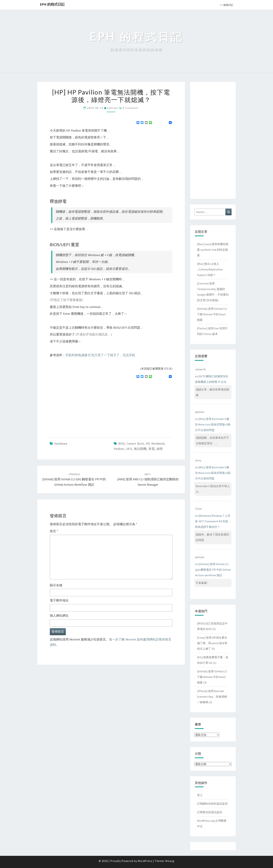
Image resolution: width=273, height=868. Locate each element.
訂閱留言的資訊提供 (210, 812)
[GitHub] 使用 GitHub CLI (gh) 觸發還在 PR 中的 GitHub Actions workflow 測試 (74, 480)
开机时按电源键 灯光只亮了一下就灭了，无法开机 (100, 355)
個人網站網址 (59, 615)
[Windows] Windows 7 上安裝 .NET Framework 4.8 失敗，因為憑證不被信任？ (213, 521)
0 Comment (130, 108)
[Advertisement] (79, 406)
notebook (158, 443)
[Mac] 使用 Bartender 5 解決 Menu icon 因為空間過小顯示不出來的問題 (213, 424)
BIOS (121, 443)
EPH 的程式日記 (52, 4)
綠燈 (160, 449)
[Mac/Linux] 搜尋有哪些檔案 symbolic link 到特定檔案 (213, 250)
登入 (200, 795)
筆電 (151, 449)
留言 (54, 531)
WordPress (145, 861)
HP (148, 443)
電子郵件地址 (59, 600)
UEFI (129, 449)
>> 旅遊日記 (227, 5)
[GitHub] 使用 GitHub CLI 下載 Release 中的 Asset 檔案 (212, 314)
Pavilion (119, 449)
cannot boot (135, 443)
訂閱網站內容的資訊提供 (212, 804)
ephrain (113, 108)
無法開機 (140, 449)
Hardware (61, 443)
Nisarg (170, 861)
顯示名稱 (56, 585)
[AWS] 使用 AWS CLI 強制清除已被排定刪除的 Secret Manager (148, 480)
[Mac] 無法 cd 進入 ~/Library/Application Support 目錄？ (210, 269)
